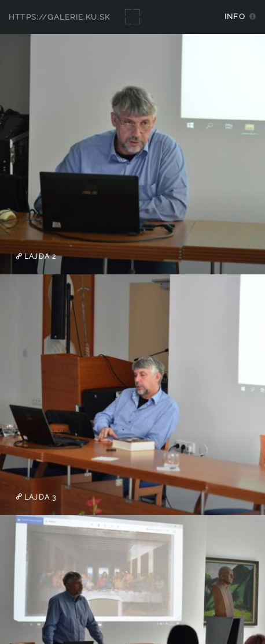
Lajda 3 (39, 497)
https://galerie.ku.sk (60, 17)
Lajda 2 (39, 256)
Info (235, 16)
